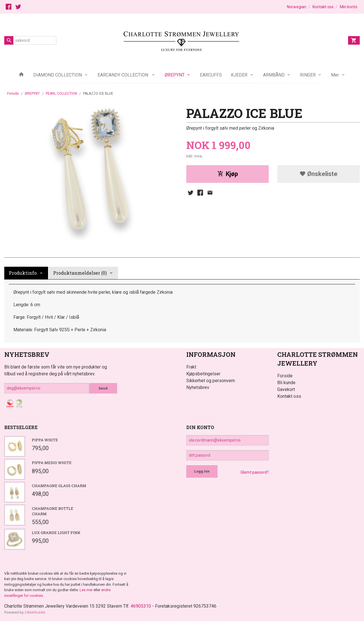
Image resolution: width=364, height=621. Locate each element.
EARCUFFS (211, 75)
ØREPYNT (175, 75)
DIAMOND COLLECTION (58, 75)
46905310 (141, 606)
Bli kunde (286, 383)
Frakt (191, 367)
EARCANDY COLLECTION (123, 75)
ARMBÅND (274, 75)
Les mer (87, 590)
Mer (335, 75)
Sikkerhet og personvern (211, 381)
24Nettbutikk (35, 612)
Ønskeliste (318, 174)
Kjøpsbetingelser (203, 374)
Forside (13, 94)
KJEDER (239, 75)
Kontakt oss (289, 396)
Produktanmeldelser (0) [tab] (80, 273)
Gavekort (286, 389)
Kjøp (228, 174)
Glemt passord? (255, 472)
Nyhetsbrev (198, 387)
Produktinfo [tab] (23, 273)
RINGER (308, 75)
